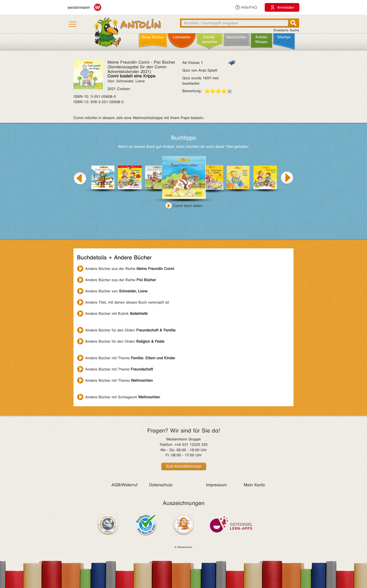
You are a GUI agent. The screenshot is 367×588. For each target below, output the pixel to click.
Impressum (216, 485)
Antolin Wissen (261, 39)
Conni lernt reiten (188, 206)
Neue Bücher (153, 37)
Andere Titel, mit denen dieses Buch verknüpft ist (127, 302)
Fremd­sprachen (209, 39)
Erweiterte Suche (286, 30)
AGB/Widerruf (124, 485)
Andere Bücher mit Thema (130, 358)
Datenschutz (161, 485)
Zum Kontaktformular (184, 466)
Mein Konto (254, 485)
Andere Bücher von (116, 291)
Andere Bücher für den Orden (130, 330)
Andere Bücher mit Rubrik (116, 314)
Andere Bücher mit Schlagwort (123, 397)
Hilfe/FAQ (246, 7)
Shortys (284, 37)
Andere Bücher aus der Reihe (130, 269)
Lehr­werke (182, 37)
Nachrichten (237, 37)
